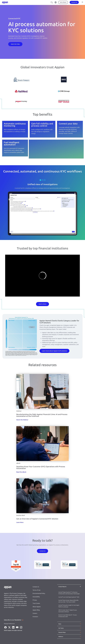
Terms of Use (37, 590)
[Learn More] (20, 522)
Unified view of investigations (42, 184)
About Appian (37, 607)
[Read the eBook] (21, 472)
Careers (35, 613)
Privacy (35, 600)
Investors (35, 617)
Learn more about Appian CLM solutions (54, 351)
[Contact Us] (15, 44)
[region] (42, 276)
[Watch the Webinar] (22, 420)
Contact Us (36, 587)
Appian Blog (36, 610)
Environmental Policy (39, 593)
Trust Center (36, 603)
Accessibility (36, 597)
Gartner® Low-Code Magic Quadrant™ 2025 (69, 597)
